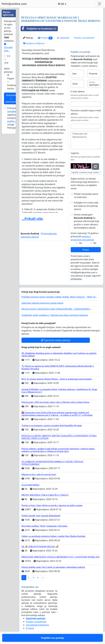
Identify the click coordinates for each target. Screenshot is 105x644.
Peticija (28, 38)
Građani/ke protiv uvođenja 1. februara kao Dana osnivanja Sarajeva (55, 315)
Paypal (11, 78)
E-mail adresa (78, 91)
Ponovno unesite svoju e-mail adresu (86, 112)
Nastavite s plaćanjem (11, 98)
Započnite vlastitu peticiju (56, 340)
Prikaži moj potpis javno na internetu (86, 196)
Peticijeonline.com (14, 4)
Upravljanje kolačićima (37, 625)
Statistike (63, 38)
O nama (30, 628)
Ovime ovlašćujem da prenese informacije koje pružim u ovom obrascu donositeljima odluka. (87, 221)
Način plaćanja (8, 70)
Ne (95, 243)
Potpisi (45, 38)
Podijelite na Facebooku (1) (38, 29)
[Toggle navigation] (100, 4)
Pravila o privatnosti (84, 38)
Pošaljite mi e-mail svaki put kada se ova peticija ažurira (86, 206)
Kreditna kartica (12, 87)
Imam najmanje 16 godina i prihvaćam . (85, 236)
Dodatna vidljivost (34, 43)
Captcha (75, 153)
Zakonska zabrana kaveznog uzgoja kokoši (42, 303)
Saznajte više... (8, 48)
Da (81, 243)
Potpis (86, 250)
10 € (6, 63)
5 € (9, 56)
